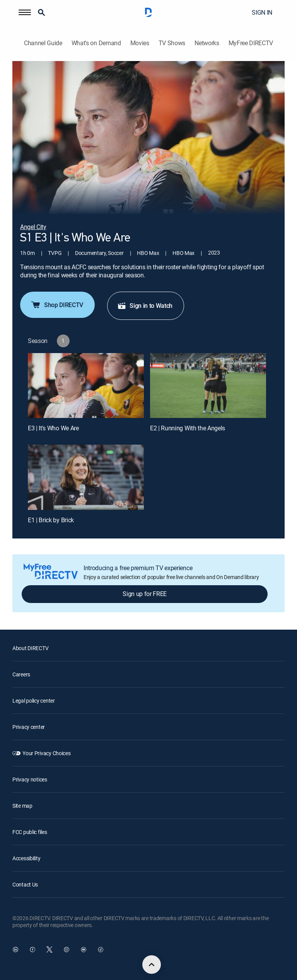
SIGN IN (262, 12)
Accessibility (26, 858)
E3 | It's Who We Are (53, 428)
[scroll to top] (152, 965)
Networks (207, 43)
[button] (25, 12)
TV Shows (172, 43)
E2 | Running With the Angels (188, 428)
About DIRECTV (30, 648)
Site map (22, 806)
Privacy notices (30, 779)
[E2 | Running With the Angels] (208, 386)
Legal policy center (34, 701)
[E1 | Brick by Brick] (86, 477)
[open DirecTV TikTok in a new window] (101, 949)
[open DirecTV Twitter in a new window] (49, 949)
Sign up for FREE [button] (145, 594)
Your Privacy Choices (46, 753)
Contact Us (25, 884)
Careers (21, 674)
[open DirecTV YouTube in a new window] (84, 949)
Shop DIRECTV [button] (57, 305)
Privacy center (29, 727)
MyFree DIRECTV (251, 43)
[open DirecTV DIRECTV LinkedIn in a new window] (15, 949)
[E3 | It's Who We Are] (86, 386)
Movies (140, 43)
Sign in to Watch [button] (145, 306)
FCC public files (30, 832)
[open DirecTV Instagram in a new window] (67, 949)
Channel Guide (43, 43)
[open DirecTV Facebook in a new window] (32, 949)
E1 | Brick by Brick (51, 520)
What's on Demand (96, 43)
